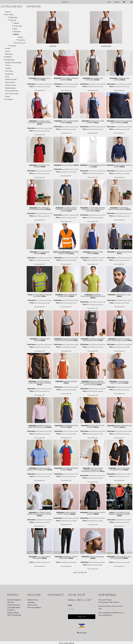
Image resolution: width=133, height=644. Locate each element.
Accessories (18, 26)
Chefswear (9, 54)
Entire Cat (13, 20)
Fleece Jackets (10, 82)
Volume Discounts (14, 605)
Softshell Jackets (11, 80)
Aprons (20, 37)
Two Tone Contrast (12, 94)
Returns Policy (33, 600)
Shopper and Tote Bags (13, 63)
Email (70, 605)
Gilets (7, 77)
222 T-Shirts (9, 15)
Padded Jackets (10, 88)
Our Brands (9, 99)
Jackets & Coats (10, 85)
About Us (11, 602)
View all (8, 12)
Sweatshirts (9, 74)
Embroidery (31, 84)
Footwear (13, 46)
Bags (15, 29)
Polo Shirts (9, 71)
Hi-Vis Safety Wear (12, 91)
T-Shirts (8, 65)
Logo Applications (14, 607)
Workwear (21, 40)
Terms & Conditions (34, 607)
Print (31, 87)
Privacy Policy (32, 605)
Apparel (16, 23)
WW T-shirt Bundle (14, 615)
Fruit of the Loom (20, 43)
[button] (124, 2)
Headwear (17, 32)
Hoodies (8, 68)
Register (117, 2)
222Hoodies (14, 17)
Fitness (8, 96)
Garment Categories (14, 600)
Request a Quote (13, 613)
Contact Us (11, 610)
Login (109, 2)
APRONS (8, 57)
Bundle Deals (10, 60)
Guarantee (31, 602)
